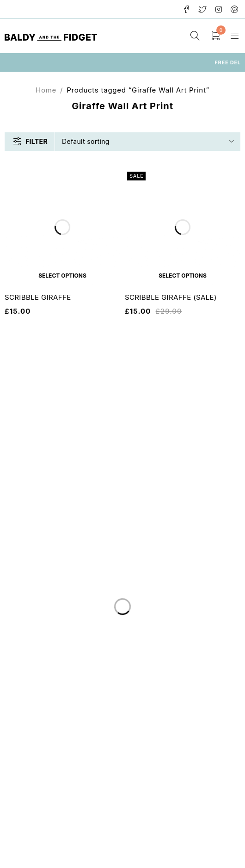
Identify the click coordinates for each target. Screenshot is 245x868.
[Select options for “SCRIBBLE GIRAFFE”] (62, 275)
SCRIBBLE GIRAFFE (38, 297)
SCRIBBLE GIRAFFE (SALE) (171, 297)
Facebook (187, 9)
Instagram (219, 9)
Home (46, 90)
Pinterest (235, 9)
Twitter (203, 9)
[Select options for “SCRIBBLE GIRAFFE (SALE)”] (183, 275)
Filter (37, 141)
